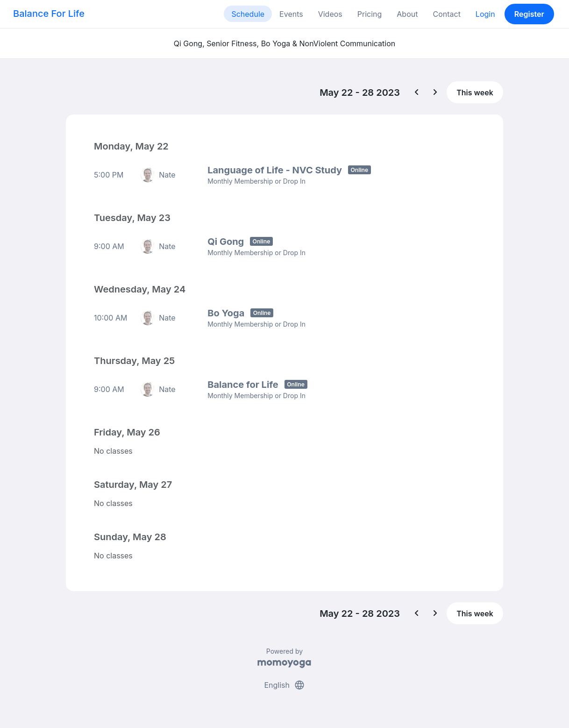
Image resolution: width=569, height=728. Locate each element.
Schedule (248, 14)
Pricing (370, 14)
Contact (446, 14)
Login (485, 14)
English (284, 685)
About (407, 14)
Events (291, 14)
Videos (330, 14)
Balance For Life (49, 14)
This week (475, 93)
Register (529, 14)
